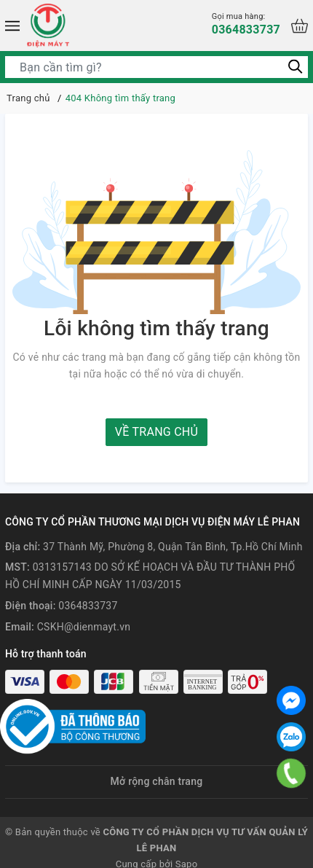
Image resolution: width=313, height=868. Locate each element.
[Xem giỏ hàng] (300, 26)
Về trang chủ (156, 432)
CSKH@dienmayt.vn (84, 627)
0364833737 (246, 24)
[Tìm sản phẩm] (156, 67)
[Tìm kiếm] (295, 67)
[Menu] (12, 26)
